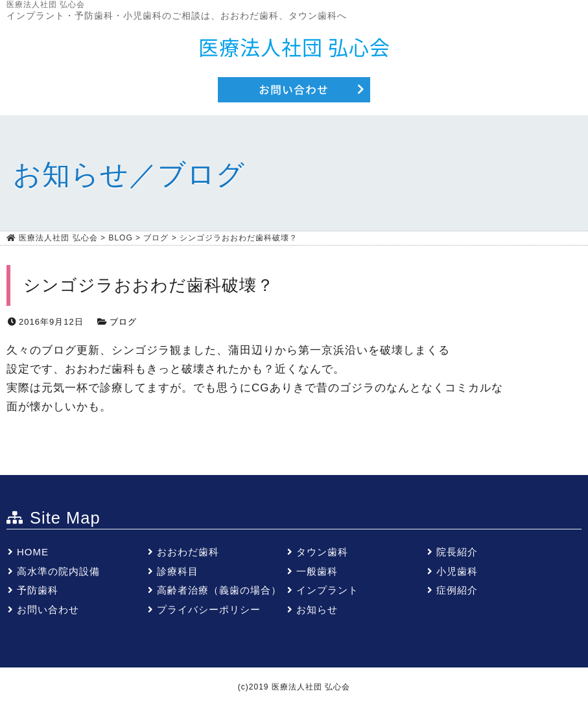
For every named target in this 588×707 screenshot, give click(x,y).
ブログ (123, 322)
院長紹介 (457, 552)
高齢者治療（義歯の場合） (219, 590)
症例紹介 (457, 590)
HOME (33, 552)
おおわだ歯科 (188, 552)
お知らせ (317, 609)
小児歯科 (457, 571)
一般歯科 (317, 571)
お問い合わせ (48, 609)
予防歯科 (38, 590)
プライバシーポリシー (209, 609)
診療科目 (178, 571)
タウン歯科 (322, 552)
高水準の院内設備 (58, 571)
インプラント (327, 590)
